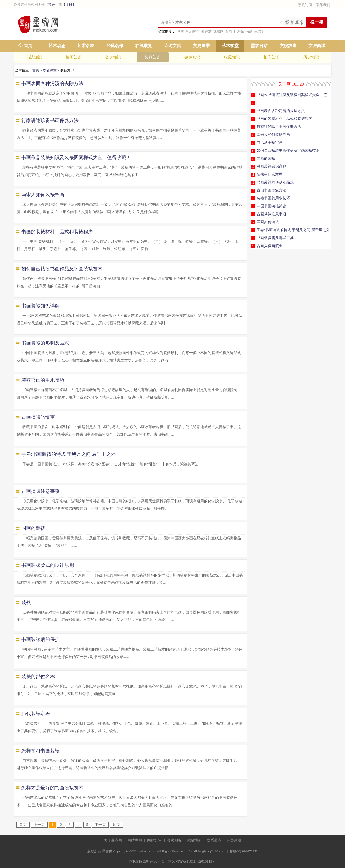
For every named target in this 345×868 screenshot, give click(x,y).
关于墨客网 (113, 840)
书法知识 (34, 57)
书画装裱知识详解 (271, 166)
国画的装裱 (266, 158)
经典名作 (115, 46)
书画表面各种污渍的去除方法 (281, 111)
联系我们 (323, 5)
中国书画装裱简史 (271, 206)
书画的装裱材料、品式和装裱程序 (284, 119)
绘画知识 (74, 57)
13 (253, 190)
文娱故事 (288, 46)
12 (253, 182)
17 (253, 222)
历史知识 (311, 57)
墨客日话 (259, 46)
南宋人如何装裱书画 (273, 135)
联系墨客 (214, 840)
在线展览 (144, 46)
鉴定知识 (192, 57)
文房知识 (113, 57)
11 (253, 175)
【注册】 (69, 5)
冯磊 (249, 31)
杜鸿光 (239, 31)
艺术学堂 (230, 46)
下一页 (100, 825)
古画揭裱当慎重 (270, 246)
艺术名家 (86, 46)
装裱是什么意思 (270, 174)
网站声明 (135, 840)
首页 (28, 46)
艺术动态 (57, 46)
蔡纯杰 (206, 31)
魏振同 (218, 31)
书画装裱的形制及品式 (275, 182)
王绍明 (259, 31)
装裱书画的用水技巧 (273, 198)
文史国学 (201, 46)
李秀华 (183, 31)
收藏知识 (232, 57)
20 (253, 246)
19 (253, 238)
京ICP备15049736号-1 (146, 862)
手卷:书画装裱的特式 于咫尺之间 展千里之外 (293, 230)
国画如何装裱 (268, 222)
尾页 (116, 825)
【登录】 (52, 5)
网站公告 (155, 840)
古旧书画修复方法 (271, 190)
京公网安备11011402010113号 (192, 862)
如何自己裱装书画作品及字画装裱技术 (288, 151)
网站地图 (194, 840)
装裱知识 (153, 57)
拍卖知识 (271, 57)
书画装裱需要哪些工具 (275, 238)
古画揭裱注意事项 (271, 214)
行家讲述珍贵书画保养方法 (279, 127)
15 (253, 206)
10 (253, 167)
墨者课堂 (50, 70)
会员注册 (234, 840)
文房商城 (317, 46)
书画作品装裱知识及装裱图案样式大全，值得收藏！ (291, 96)
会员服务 (174, 840)
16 (253, 214)
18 (253, 230)
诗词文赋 (173, 46)
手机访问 (305, 5)
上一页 (39, 825)
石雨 (229, 31)
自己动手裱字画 (270, 143)
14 (253, 198)
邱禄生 (195, 31)
